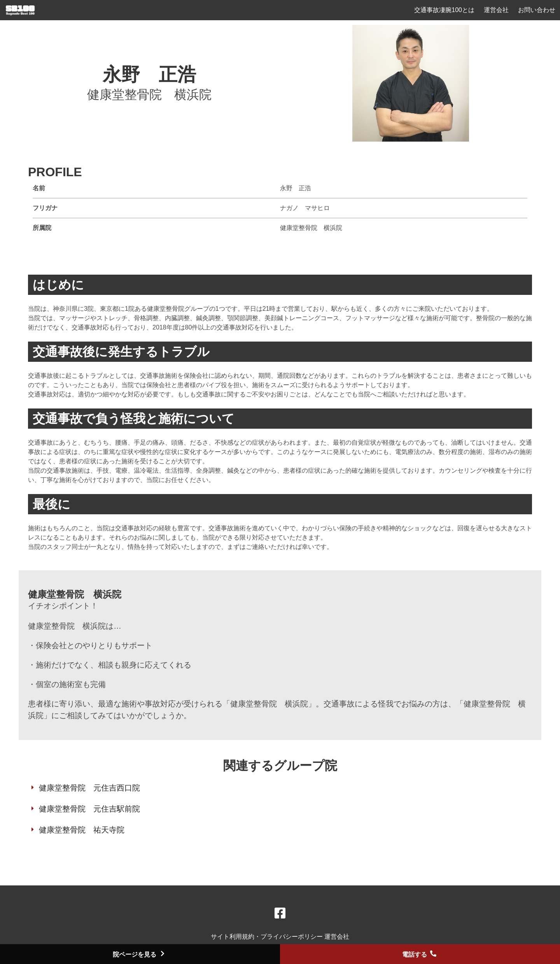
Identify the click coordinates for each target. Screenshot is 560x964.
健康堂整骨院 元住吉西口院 (89, 788)
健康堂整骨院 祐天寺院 (82, 830)
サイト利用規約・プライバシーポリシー (268, 937)
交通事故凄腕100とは (444, 10)
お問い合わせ (537, 10)
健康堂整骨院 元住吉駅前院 (89, 809)
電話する (420, 954)
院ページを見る (140, 954)
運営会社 (496, 10)
